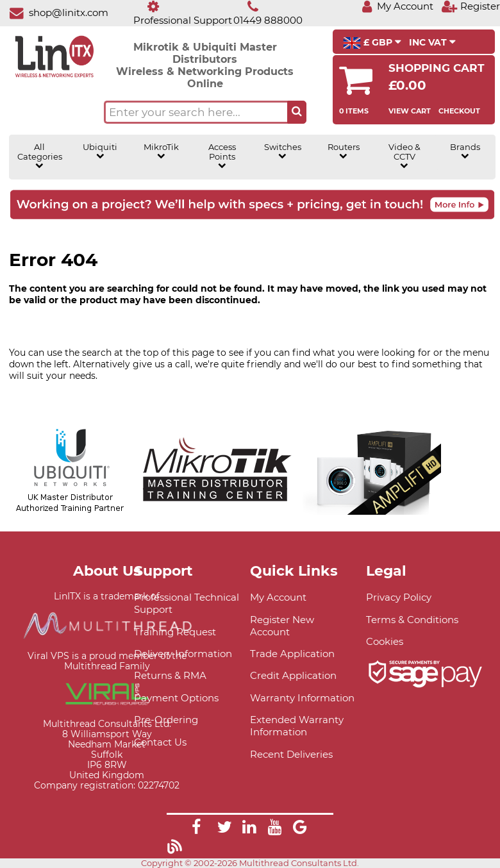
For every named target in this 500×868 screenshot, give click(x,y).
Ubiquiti (100, 151)
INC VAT (432, 42)
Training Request (175, 632)
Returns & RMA (170, 675)
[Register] (471, 6)
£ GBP (372, 43)
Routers (344, 151)
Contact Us (160, 742)
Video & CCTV (404, 156)
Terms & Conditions (412, 620)
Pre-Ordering (166, 720)
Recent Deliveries (291, 754)
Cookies (385, 641)
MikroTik (161, 151)
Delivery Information (183, 654)
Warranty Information (302, 698)
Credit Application (293, 675)
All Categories (40, 156)
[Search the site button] (297, 112)
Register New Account (282, 626)
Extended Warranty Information (297, 726)
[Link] (196, 829)
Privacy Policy (399, 597)
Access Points (222, 156)
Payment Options (176, 698)
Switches (283, 151)
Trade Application (292, 654)
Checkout (459, 111)
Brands (465, 151)
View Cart (410, 111)
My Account (278, 597)
